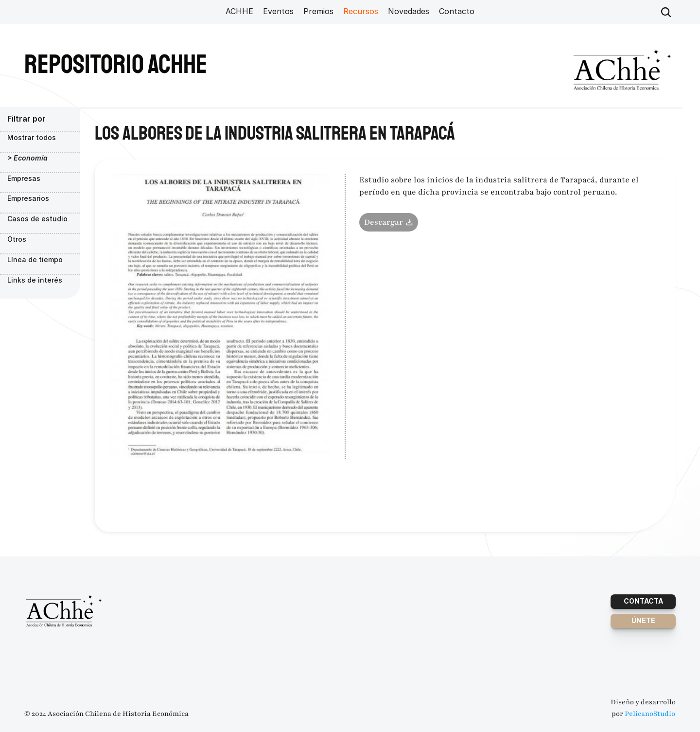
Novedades (409, 11)
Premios (318, 11)
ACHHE (239, 11)
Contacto (457, 11)
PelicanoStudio (650, 714)
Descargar (389, 222)
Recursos (361, 11)
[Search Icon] (666, 12)
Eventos (278, 11)
